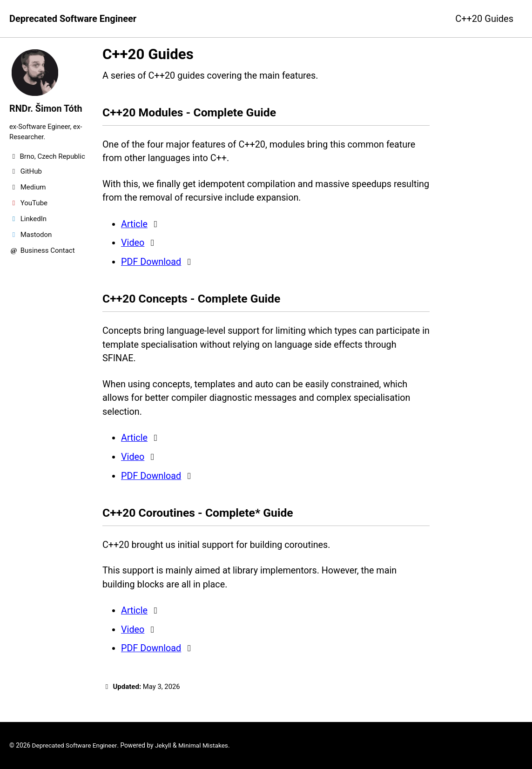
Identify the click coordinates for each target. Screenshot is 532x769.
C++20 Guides (484, 19)
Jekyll (164, 745)
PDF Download (152, 263)
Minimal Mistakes (204, 745)
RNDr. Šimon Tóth (46, 108)
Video (133, 244)
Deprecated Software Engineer (73, 19)
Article (135, 225)
